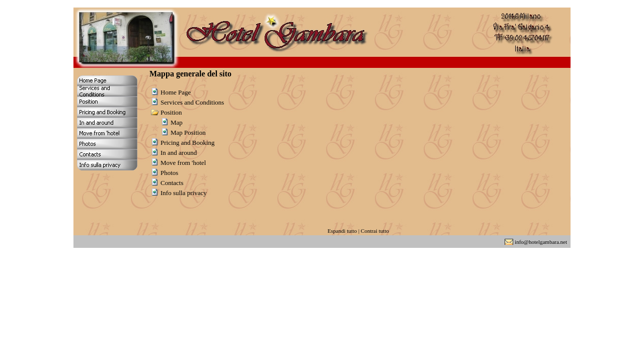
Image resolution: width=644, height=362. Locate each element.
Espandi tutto (342, 231)
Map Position (188, 132)
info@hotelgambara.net (541, 242)
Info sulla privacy (184, 193)
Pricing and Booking (188, 143)
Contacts (172, 183)
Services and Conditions (192, 102)
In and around (179, 153)
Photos (169, 173)
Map (177, 122)
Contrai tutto (375, 231)
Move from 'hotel (183, 163)
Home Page (176, 92)
